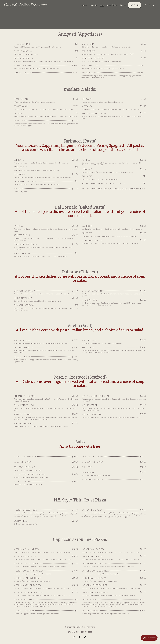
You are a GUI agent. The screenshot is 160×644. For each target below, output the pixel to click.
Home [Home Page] (84, 5)
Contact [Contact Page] (123, 5)
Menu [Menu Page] (102, 5)
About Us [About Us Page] (93, 5)
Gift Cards (134, 5)
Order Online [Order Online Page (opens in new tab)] (112, 5)
